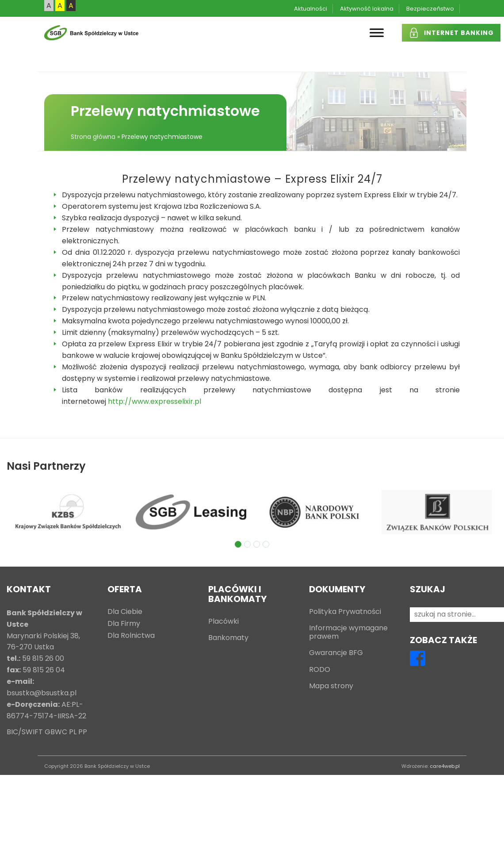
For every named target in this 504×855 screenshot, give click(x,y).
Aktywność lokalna (367, 9)
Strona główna (93, 137)
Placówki (223, 622)
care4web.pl (445, 766)
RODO (320, 670)
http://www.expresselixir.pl (155, 401)
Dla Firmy (124, 624)
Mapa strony (331, 686)
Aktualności (311, 9)
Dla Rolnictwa (131, 636)
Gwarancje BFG (336, 653)
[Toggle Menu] (377, 33)
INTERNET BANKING (459, 33)
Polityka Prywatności (345, 612)
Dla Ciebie (125, 612)
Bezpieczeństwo (430, 9)
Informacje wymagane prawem (348, 633)
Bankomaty (228, 638)
